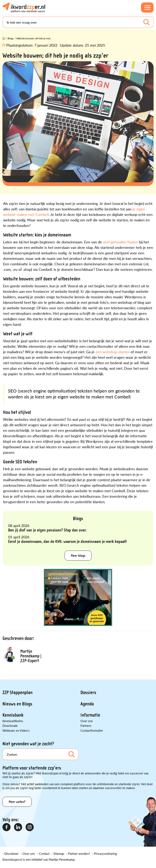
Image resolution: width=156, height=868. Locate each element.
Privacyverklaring (106, 853)
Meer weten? (17, 802)
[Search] (78, 22)
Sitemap (59, 853)
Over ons (87, 721)
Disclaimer (11, 853)
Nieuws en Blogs (17, 704)
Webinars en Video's (16, 730)
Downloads (10, 725)
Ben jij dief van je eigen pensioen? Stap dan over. (47, 530)
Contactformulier (92, 730)
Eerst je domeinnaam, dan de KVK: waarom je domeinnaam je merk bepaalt (67, 541)
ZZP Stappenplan (17, 693)
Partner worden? (79, 853)
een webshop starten (113, 352)
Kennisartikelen (13, 721)
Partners (86, 725)
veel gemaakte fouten (120, 242)
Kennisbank (13, 715)
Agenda (87, 704)
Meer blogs (78, 556)
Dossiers (88, 693)
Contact (44, 853)
